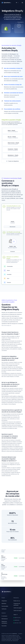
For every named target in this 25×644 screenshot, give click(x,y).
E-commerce (4, 616)
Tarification (4, 609)
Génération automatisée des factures (13, 93)
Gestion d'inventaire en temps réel (13, 85)
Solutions (4, 613)
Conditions (20, 634)
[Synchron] (6, 3)
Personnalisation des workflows (12, 109)
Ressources (16, 598)
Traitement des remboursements (12, 101)
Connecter (13, 251)
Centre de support (18, 608)
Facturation (4, 626)
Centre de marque (18, 611)
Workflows (4, 603)
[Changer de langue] (17, 3)
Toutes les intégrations (12, 161)
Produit (3, 598)
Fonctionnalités (5, 606)
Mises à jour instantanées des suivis (13, 76)
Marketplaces (5, 619)
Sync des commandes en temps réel (13, 68)
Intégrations (4, 601)
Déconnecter (13, 227)
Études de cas (17, 601)
